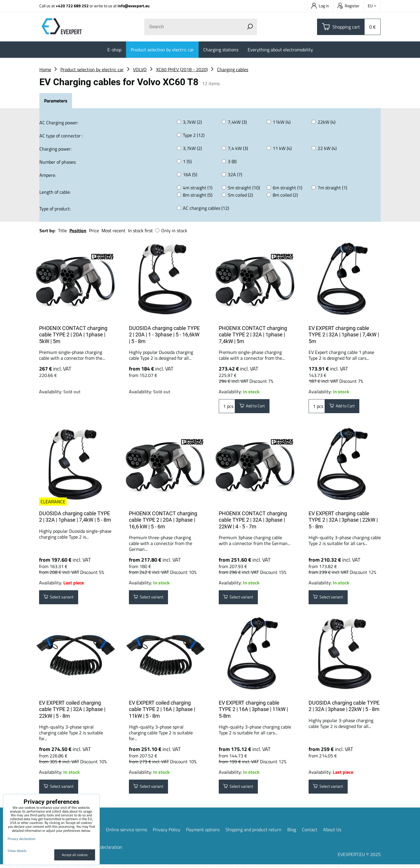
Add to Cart (255, 407)
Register (348, 6)
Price (94, 230)
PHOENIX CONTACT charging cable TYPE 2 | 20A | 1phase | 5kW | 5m (73, 335)
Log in (320, 6)
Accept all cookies (75, 855)
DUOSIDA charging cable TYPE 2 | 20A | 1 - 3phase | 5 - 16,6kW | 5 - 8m (164, 335)
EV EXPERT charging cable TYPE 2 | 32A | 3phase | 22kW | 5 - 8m (343, 520)
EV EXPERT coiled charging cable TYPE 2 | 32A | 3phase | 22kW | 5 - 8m (72, 711)
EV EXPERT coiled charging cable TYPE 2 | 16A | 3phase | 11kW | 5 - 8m (162, 711)
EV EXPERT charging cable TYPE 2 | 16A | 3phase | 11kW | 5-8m (253, 711)
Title (62, 230)
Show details (17, 851)
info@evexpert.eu (134, 6)
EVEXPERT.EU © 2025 (359, 858)
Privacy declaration (103, 850)
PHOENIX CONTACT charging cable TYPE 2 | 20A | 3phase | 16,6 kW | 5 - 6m (163, 520)
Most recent (113, 230)
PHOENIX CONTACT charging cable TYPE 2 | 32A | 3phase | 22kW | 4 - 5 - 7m (253, 520)
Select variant (62, 598)
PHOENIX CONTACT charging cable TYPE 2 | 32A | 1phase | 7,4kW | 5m (253, 335)
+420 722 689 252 (72, 6)
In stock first (140, 230)
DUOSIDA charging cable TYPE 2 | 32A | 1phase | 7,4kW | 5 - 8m (75, 517)
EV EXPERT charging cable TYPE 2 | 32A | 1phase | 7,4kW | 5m (344, 335)
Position (78, 230)
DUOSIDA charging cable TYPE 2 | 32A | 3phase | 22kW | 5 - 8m (344, 708)
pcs (227, 407)
